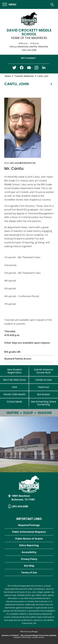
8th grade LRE (12, 352)
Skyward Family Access (18, 359)
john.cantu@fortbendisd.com (23, 163)
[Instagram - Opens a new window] (36, 69)
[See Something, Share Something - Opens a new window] (43, 403)
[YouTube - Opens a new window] (29, 68)
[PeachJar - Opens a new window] (43, 387)
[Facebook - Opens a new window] (22, 69)
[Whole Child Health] (14, 394)
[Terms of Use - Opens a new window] (29, 573)
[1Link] (14, 387)
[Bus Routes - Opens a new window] (43, 394)
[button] (9, 5)
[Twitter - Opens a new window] (14, 68)
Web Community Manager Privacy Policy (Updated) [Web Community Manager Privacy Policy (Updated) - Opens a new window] (38, 635)
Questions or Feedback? (10, 635)
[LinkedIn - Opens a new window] (44, 68)
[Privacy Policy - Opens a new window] (29, 559)
